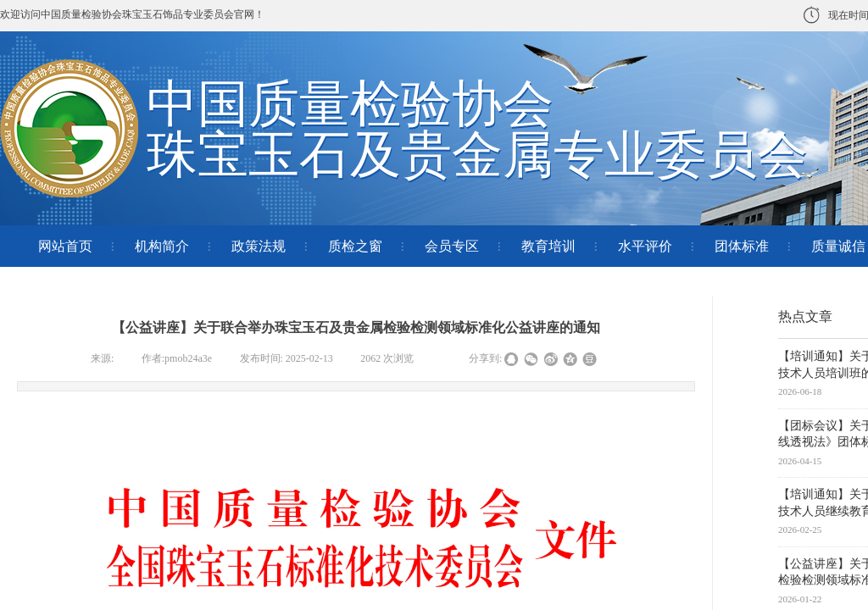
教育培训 (548, 246)
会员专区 (452, 246)
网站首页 (65, 246)
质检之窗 (355, 246)
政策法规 (259, 246)
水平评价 (645, 246)
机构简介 (162, 246)
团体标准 (742, 246)
